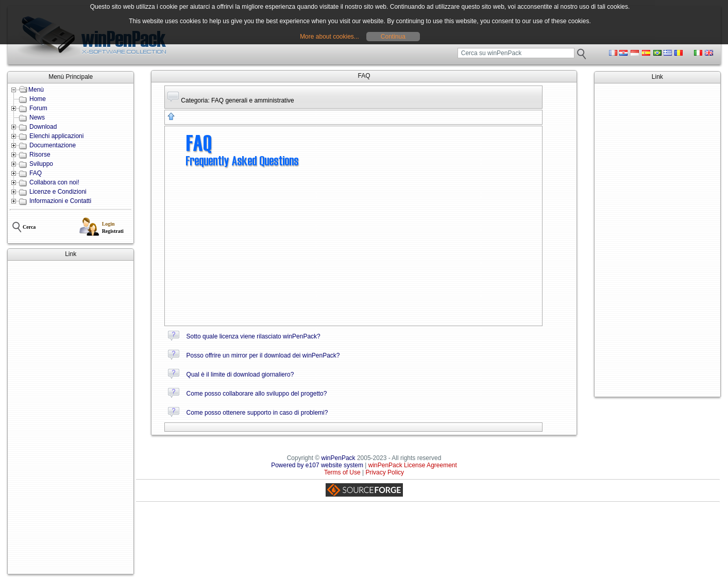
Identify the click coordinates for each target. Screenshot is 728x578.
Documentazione (53, 145)
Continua (393, 37)
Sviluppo (41, 164)
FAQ (36, 173)
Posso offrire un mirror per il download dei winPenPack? (263, 355)
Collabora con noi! (54, 182)
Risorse (40, 155)
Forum (38, 108)
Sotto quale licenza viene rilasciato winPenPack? (253, 336)
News (37, 117)
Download (43, 127)
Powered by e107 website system (317, 465)
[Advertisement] (71, 417)
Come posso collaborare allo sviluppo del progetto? (257, 394)
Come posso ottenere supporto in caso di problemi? (257, 413)
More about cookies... (329, 37)
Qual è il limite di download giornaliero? (240, 375)
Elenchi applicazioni (56, 136)
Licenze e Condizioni (58, 192)
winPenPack (338, 458)
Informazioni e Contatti (60, 201)
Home (38, 99)
